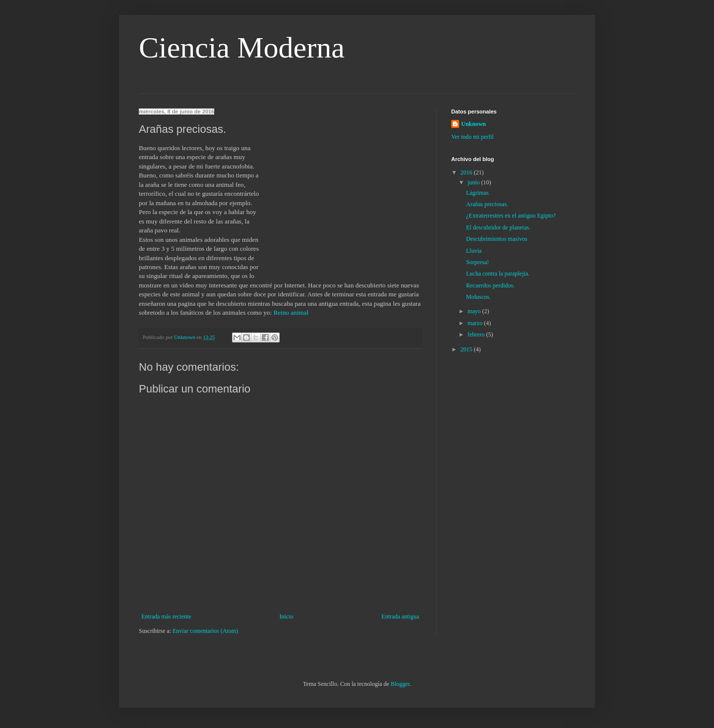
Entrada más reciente (166, 616)
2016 (467, 172)
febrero (477, 335)
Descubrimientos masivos (497, 239)
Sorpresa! (477, 262)
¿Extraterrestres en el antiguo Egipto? (511, 216)
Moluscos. (478, 297)
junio (475, 182)
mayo (475, 311)
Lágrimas (477, 193)
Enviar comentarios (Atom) (205, 631)
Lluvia (474, 251)
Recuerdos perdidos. (490, 285)
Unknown (474, 124)
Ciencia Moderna (242, 48)
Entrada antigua (400, 616)
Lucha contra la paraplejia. (498, 274)
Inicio (286, 616)
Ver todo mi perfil (473, 137)
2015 (467, 349)
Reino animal (291, 312)
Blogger (400, 684)
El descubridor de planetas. (498, 227)
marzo (476, 323)
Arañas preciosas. (487, 204)
